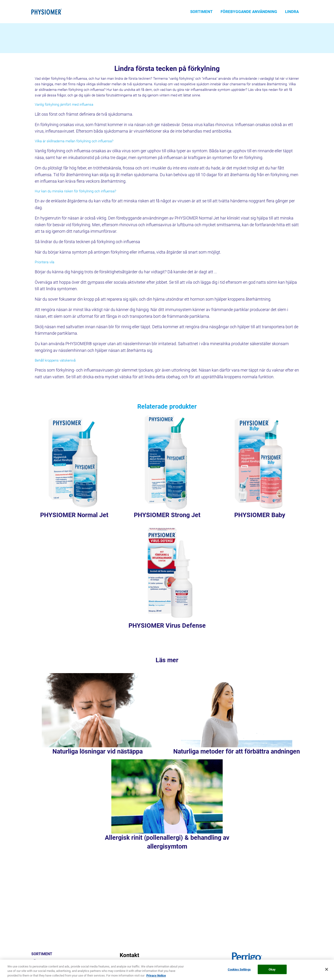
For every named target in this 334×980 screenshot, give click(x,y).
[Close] (327, 974)
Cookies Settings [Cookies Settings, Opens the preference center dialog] (239, 974)
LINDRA (292, 12)
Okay (272, 974)
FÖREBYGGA (42, 961)
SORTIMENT (201, 12)
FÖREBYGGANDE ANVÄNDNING (249, 12)
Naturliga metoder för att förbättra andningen (237, 751)
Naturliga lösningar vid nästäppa (98, 751)
